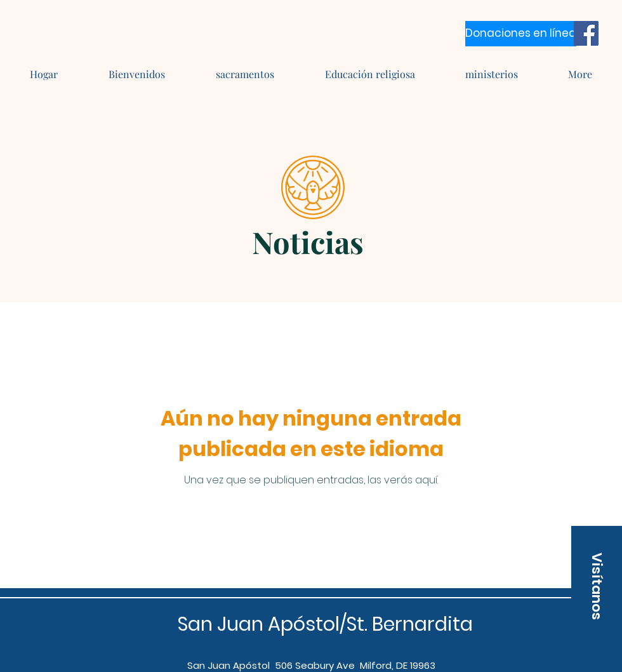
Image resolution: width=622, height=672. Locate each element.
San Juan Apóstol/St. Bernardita (325, 624)
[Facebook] (586, 33)
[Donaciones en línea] (521, 34)
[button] (597, 586)
